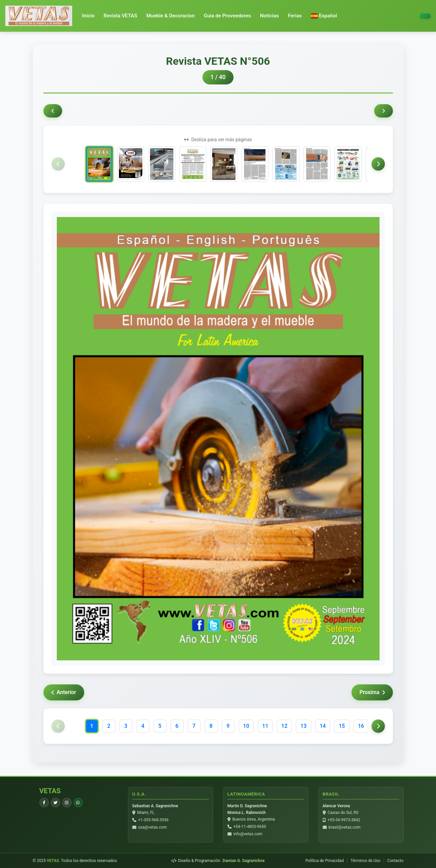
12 (284, 726)
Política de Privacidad (325, 861)
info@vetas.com (248, 834)
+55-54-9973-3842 (344, 820)
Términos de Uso (366, 861)
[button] (324, 16)
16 (361, 726)
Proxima (372, 692)
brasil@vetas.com (345, 827)
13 (303, 726)
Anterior (64, 692)
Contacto (395, 861)
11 (265, 726)
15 (342, 726)
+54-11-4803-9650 (250, 827)
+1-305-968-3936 (154, 820)
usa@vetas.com (153, 827)
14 (323, 726)
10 (246, 726)
